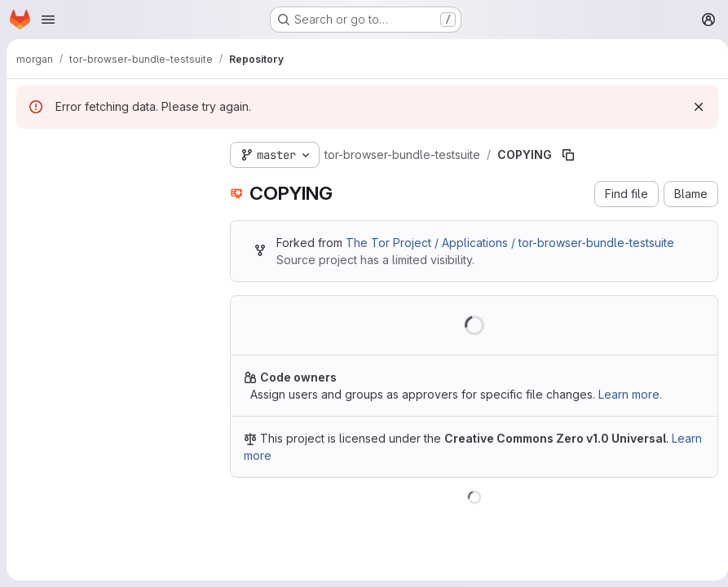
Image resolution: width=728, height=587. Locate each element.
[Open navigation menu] (48, 20)
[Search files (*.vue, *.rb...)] (110, 184)
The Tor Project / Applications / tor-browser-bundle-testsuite (510, 243)
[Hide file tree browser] (29, 152)
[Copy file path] (568, 155)
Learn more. (630, 394)
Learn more (274, 455)
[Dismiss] (692, 107)
